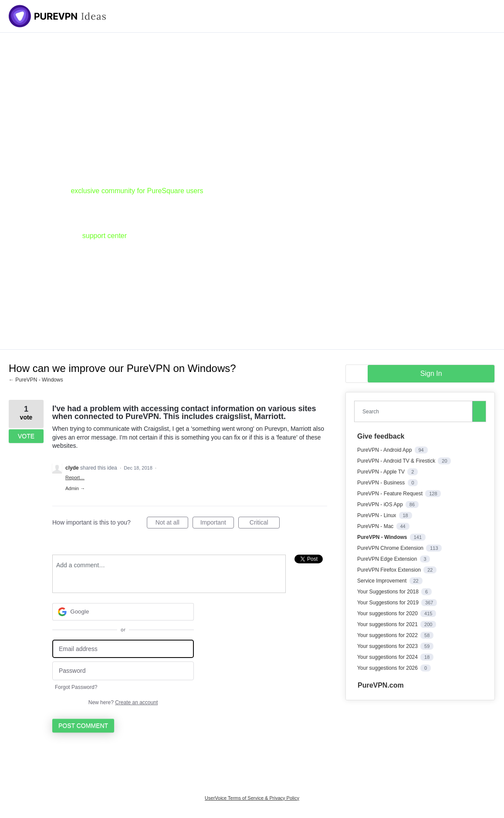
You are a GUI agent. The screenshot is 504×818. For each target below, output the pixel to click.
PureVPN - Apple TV (382, 472)
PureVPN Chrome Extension (391, 548)
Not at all (172, 524)
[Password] (123, 671)
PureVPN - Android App (385, 450)
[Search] (479, 411)
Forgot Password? (76, 687)
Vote (26, 436)
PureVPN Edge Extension (388, 559)
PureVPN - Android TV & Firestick (397, 461)
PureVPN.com (381, 685)
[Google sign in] (123, 612)
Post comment (83, 726)
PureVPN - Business (382, 483)
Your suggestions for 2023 (388, 646)
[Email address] (123, 649)
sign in (431, 373)
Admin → (75, 488)
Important (217, 524)
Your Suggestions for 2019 (389, 603)
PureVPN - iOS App (381, 504)
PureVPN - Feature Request (391, 494)
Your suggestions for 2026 (388, 668)
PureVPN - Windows (383, 537)
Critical (265, 524)
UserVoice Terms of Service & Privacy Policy (252, 798)
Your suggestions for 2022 (388, 635)
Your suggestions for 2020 (388, 613)
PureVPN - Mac (376, 526)
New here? (123, 702)
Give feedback (381, 436)
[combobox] (415, 411)
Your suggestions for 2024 (388, 657)
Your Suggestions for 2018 (389, 592)
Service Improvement (383, 581)
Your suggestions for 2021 (388, 624)
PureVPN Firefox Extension (390, 570)
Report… (75, 477)
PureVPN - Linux (377, 515)
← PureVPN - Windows (36, 380)
